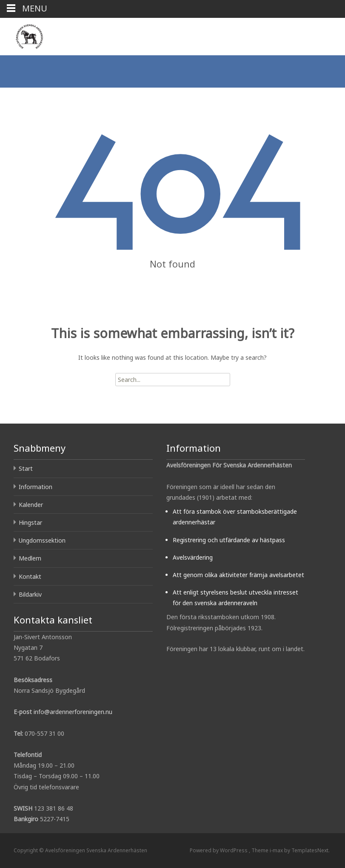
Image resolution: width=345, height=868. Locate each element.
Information (36, 487)
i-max (277, 850)
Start (26, 468)
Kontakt (30, 576)
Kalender (31, 505)
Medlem (30, 558)
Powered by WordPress (219, 850)
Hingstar (30, 522)
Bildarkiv (30, 594)
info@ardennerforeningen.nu (73, 712)
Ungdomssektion (42, 540)
